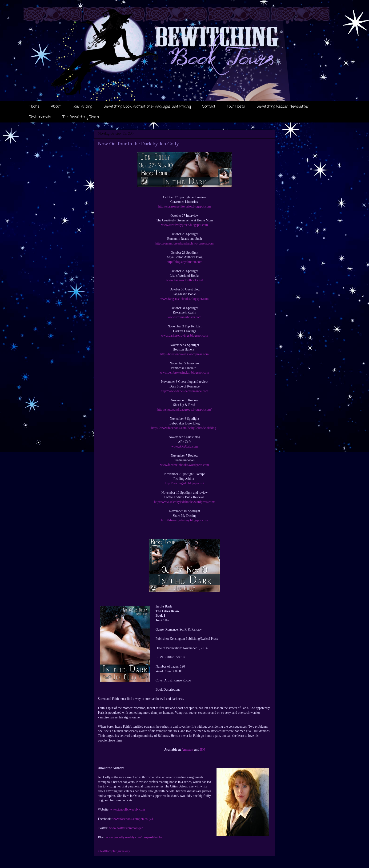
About (56, 107)
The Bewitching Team (81, 117)
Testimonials (40, 117)
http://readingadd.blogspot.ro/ (184, 483)
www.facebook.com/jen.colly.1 (133, 819)
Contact (209, 107)
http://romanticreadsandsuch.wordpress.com (184, 243)
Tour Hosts (236, 107)
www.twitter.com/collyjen (126, 828)
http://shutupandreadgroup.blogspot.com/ (185, 410)
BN (203, 750)
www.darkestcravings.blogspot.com (184, 336)
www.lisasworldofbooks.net (184, 280)
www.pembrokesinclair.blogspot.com (185, 373)
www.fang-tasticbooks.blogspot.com (185, 299)
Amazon (187, 750)
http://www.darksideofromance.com (184, 391)
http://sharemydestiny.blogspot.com (184, 520)
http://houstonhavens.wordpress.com (184, 354)
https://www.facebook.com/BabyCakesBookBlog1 (185, 428)
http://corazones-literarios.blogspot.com (184, 206)
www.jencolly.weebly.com (128, 809)
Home (34, 107)
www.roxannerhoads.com (185, 317)
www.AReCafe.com (185, 446)
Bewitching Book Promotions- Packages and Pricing (147, 107)
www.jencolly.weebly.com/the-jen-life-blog (135, 837)
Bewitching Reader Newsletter (283, 107)
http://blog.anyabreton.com (184, 262)
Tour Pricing (82, 107)
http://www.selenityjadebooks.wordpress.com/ (184, 502)
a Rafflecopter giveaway (114, 851)
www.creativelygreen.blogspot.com (185, 225)
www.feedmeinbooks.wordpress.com (184, 465)
